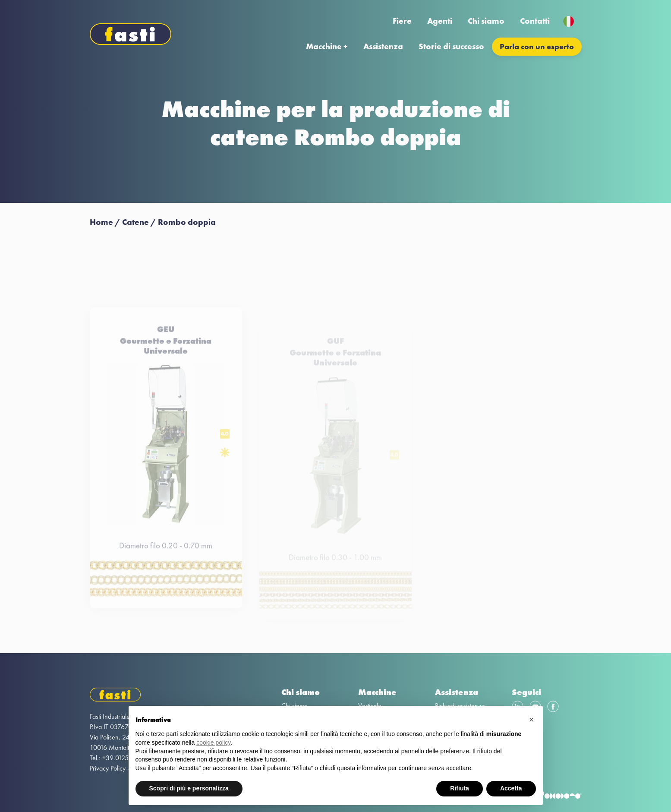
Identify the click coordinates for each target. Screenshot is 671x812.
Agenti (440, 21)
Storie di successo (451, 46)
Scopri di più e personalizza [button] (189, 788)
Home (101, 222)
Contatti (535, 21)
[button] (532, 720)
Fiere (402, 21)
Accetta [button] (511, 788)
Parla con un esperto (537, 46)
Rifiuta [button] (460, 788)
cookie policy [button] (213, 742)
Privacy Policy (108, 768)
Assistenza (383, 46)
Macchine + (327, 46)
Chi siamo (486, 21)
